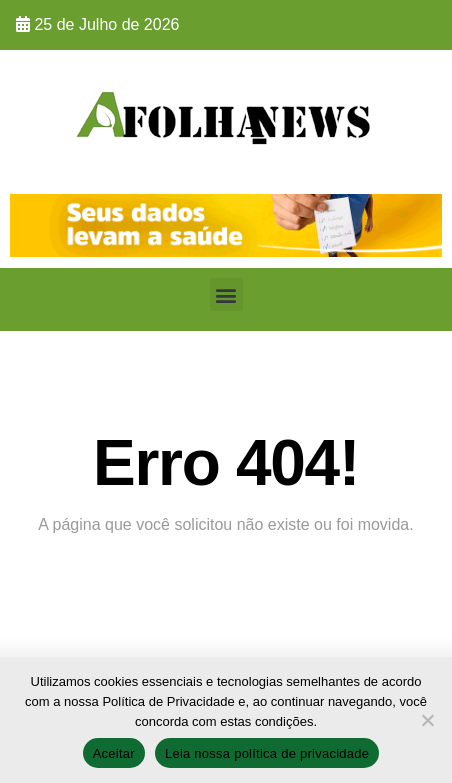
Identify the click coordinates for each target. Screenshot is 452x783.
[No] (427, 720)
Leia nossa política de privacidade (267, 753)
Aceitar (114, 753)
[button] (226, 294)
